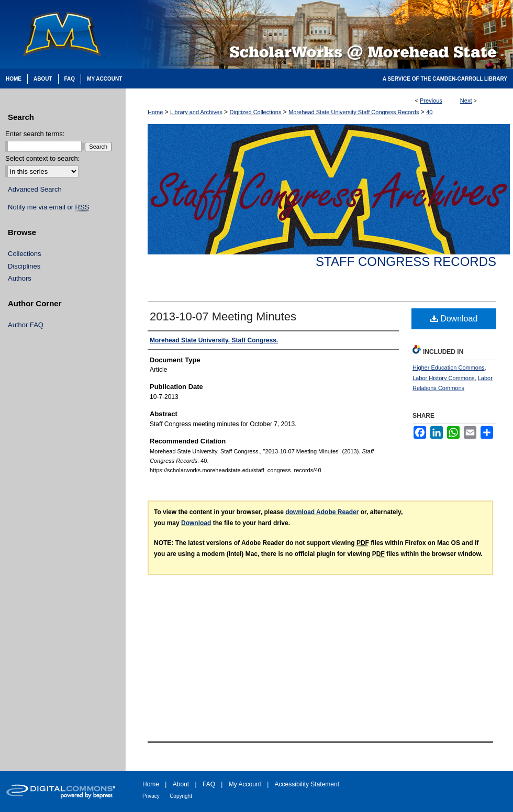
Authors (20, 278)
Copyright (181, 796)
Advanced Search (35, 189)
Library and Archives (196, 112)
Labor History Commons (444, 378)
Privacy (151, 796)
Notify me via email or (48, 207)
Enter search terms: (35, 134)
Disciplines (24, 266)
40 (429, 112)
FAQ (209, 784)
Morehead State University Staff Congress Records (354, 112)
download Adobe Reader (322, 512)
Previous (431, 101)
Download (454, 319)
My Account (245, 784)
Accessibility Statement (307, 784)
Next (466, 101)
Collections (25, 254)
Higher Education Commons (449, 368)
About (181, 784)
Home (155, 112)
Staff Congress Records (406, 262)
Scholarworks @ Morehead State (319, 34)
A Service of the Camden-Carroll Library (445, 79)
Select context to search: (42, 158)
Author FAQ (26, 325)
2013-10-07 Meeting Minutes (223, 316)
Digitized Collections (255, 112)
